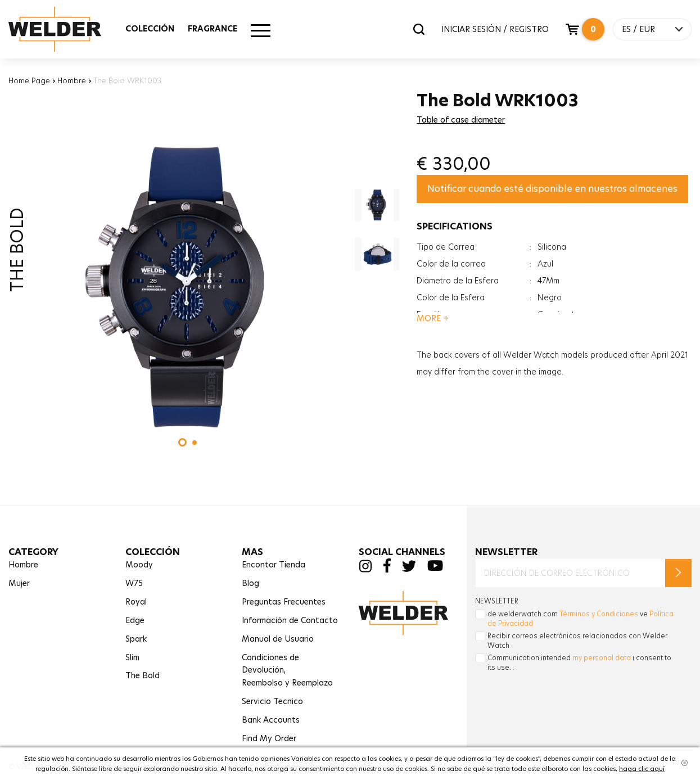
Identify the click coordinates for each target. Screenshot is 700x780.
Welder (66, 29)
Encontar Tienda (274, 565)
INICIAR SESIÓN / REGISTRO (495, 29)
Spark (136, 639)
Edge (135, 620)
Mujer (19, 583)
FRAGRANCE (213, 29)
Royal (136, 602)
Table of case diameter (461, 120)
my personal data (602, 658)
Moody (139, 565)
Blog (250, 583)
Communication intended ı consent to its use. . (579, 662)
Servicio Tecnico (272, 701)
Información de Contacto (290, 620)
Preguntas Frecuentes (284, 602)
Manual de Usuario (278, 639)
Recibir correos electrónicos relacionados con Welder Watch (577, 641)
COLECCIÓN (150, 29)
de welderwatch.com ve (581, 619)
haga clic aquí (642, 769)
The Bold (143, 675)
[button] (182, 442)
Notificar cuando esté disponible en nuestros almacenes (552, 189)
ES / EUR (638, 29)
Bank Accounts (271, 720)
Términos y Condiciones (599, 614)
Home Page (29, 80)
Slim (132, 657)
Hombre (72, 80)
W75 (134, 583)
